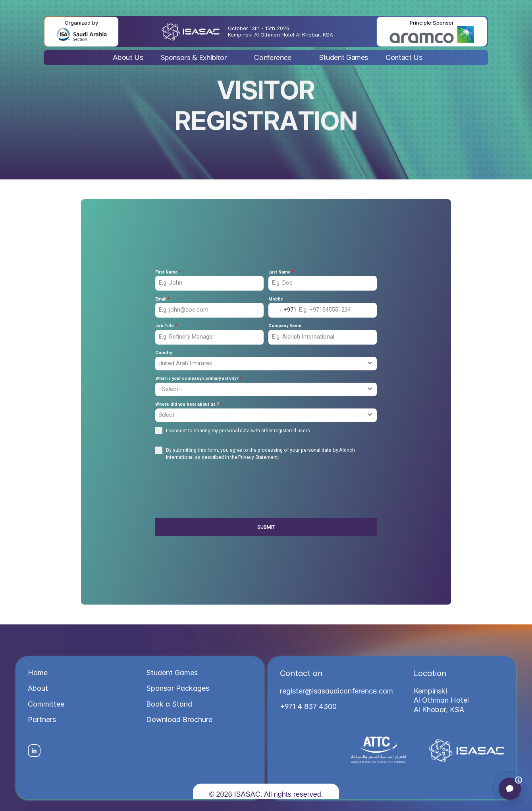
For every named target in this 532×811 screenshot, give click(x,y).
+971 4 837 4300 (308, 706)
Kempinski (431, 691)
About (38, 688)
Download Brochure (179, 719)
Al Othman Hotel (442, 700)
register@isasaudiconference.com (336, 691)
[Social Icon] (34, 751)
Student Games (172, 673)
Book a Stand (169, 704)
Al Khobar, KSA (439, 710)
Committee (46, 704)
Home (38, 673)
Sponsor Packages (178, 688)
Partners (42, 719)
